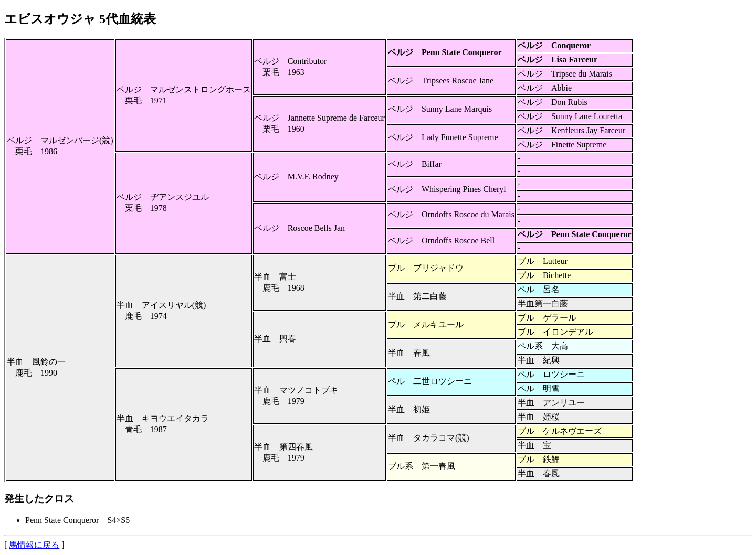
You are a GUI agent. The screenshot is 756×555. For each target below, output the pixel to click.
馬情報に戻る (34, 545)
